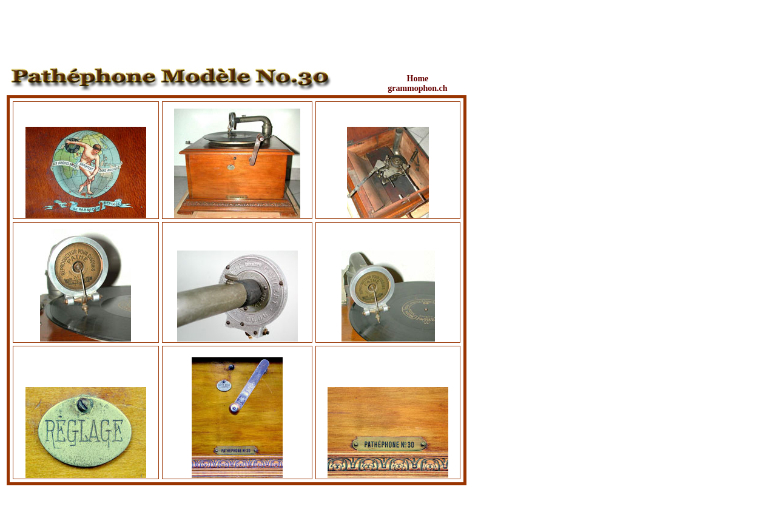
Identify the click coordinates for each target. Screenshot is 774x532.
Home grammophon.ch (417, 83)
